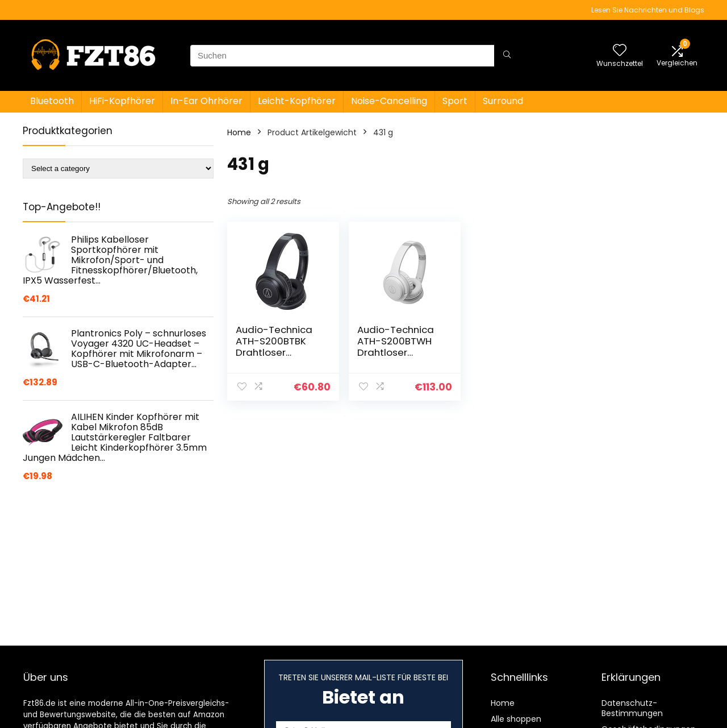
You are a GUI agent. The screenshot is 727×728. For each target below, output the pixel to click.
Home (239, 132)
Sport (455, 101)
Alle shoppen (516, 719)
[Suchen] (507, 56)
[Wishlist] (620, 51)
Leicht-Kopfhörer (297, 101)
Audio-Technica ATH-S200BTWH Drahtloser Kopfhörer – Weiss (400, 347)
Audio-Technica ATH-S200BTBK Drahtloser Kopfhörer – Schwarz (274, 352)
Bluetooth (52, 101)
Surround (503, 101)
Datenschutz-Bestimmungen (632, 708)
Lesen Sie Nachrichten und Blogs (648, 10)
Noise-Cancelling (389, 101)
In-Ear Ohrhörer (206, 101)
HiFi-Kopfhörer (122, 101)
